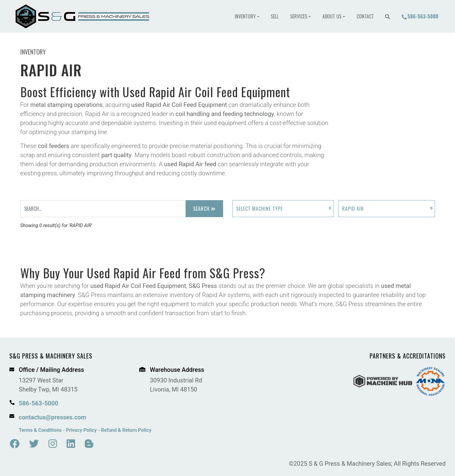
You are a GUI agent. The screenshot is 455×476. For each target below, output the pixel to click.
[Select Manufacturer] (387, 209)
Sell (275, 16)
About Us (332, 16)
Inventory (245, 16)
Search (204, 209)
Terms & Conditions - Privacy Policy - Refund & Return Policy (85, 430)
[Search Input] (103, 209)
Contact (365, 16)
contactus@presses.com (53, 417)
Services (299, 16)
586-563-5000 (420, 16)
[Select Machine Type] (283, 209)
